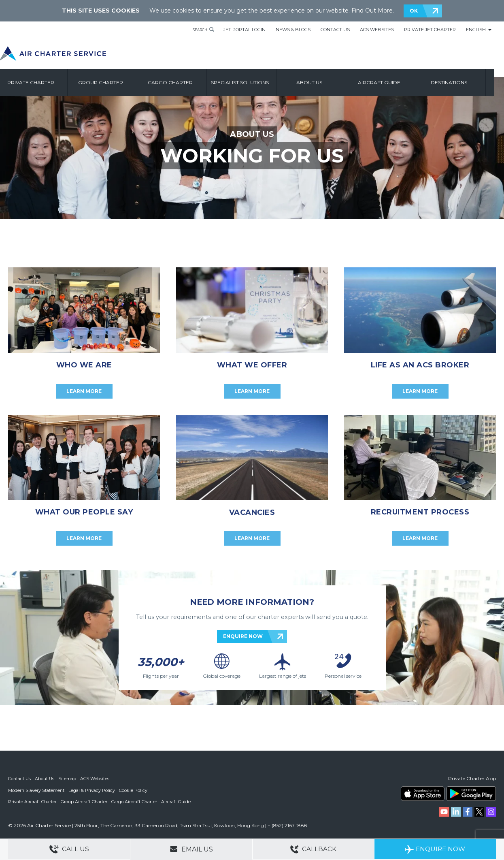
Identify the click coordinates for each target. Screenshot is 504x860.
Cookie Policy (134, 790)
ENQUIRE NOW (243, 636)
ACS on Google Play (471, 794)
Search (197, 30)
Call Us (69, 850)
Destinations (461, 84)
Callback (313, 850)
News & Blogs (293, 30)
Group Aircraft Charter (85, 801)
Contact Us (335, 30)
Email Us (191, 849)
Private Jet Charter (430, 30)
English (476, 30)
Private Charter (43, 84)
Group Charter (112, 84)
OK (414, 11)
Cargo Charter (182, 84)
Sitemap (68, 779)
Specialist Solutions (252, 84)
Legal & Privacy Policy (93, 790)
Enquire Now (435, 850)
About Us (46, 779)
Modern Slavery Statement (37, 790)
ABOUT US (252, 134)
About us (321, 84)
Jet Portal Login (245, 30)
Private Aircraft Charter (33, 801)
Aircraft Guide (391, 84)
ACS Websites (377, 30)
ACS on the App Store (423, 794)
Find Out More (372, 11)
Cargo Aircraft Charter (135, 801)
